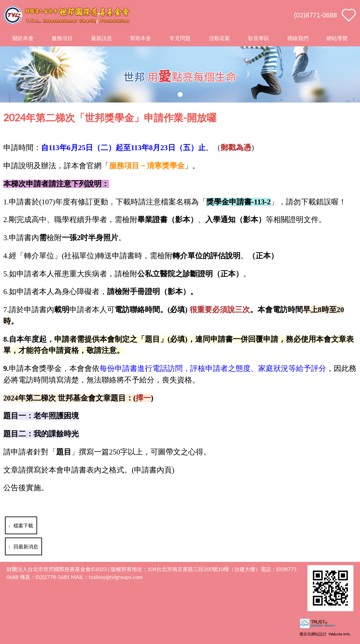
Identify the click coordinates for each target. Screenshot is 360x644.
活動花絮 (219, 38)
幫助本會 (141, 38)
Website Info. (340, 634)
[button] (180, 94)
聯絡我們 (298, 38)
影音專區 (259, 38)
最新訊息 (101, 38)
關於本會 (23, 38)
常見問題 (180, 38)
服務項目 (62, 38)
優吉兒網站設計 (313, 634)
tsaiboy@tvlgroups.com (116, 577)
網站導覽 (337, 38)
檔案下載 (21, 525)
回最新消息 (23, 546)
